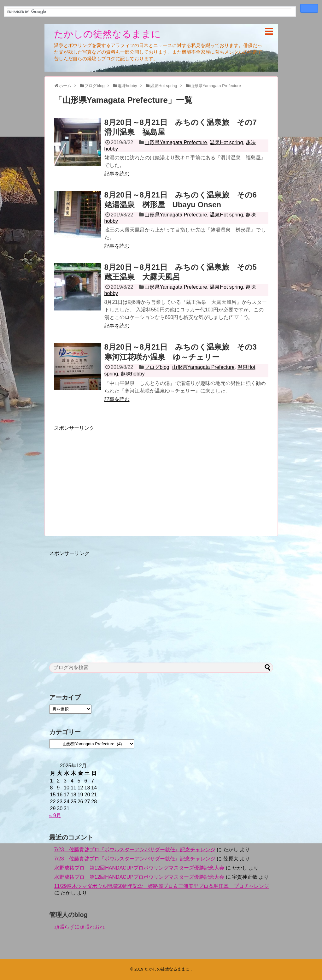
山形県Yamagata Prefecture (176, 142)
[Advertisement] (107, 476)
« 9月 (55, 815)
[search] (149, 12)
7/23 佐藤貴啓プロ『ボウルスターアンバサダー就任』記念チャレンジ (135, 850)
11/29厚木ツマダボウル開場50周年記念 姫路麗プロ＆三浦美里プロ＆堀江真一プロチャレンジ (162, 886)
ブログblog (157, 367)
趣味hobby (133, 374)
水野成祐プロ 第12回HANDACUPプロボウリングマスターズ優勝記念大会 (139, 868)
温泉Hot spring (226, 142)
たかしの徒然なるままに (107, 34)
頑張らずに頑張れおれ (79, 927)
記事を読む (117, 174)
